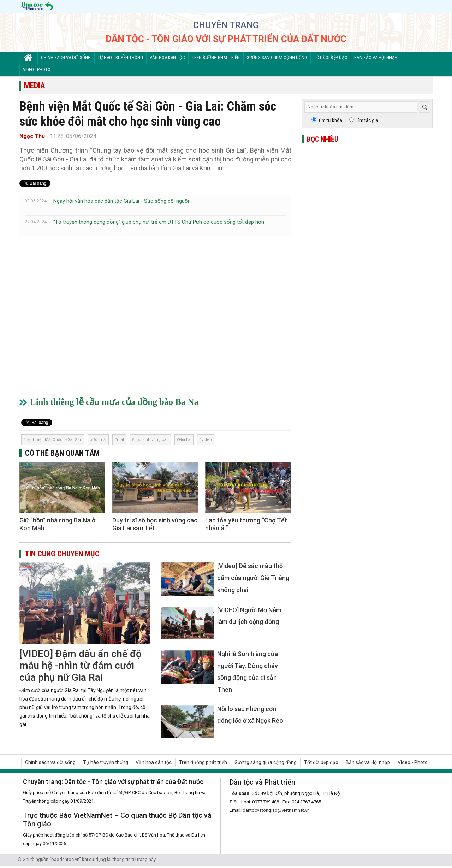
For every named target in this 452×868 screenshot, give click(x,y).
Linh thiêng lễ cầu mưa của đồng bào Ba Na (114, 402)
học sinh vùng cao (151, 440)
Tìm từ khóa (330, 120)
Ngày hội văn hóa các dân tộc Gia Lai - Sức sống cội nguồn (122, 201)
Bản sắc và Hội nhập (376, 57)
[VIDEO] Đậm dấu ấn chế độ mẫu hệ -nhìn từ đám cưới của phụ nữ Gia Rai (81, 666)
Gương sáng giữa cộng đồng (277, 57)
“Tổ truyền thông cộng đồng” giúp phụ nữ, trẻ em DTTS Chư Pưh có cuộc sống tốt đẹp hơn (159, 222)
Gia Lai (185, 440)
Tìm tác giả (367, 120)
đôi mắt (100, 440)
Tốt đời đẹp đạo (331, 57)
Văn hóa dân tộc (167, 57)
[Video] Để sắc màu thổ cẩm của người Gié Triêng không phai (253, 578)
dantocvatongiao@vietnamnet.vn (276, 810)
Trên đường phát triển (216, 57)
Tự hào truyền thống (120, 57)
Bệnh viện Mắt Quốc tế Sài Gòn (54, 440)
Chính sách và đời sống (66, 57)
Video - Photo (37, 69)
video (207, 440)
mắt (120, 440)
